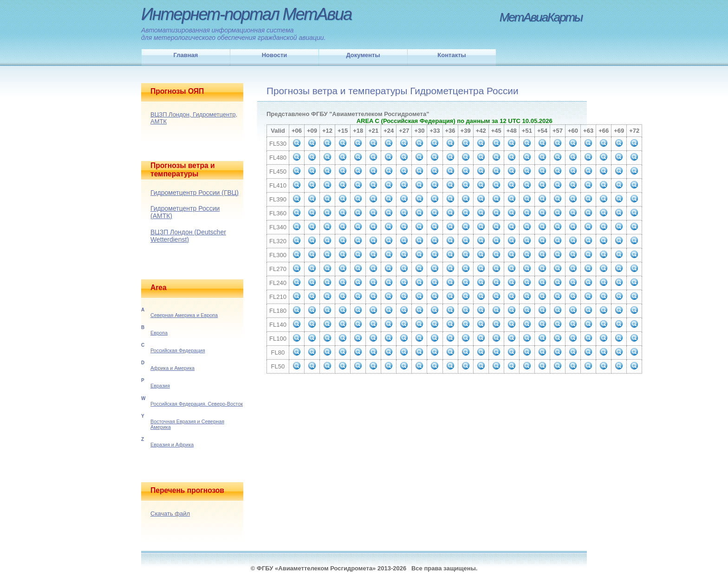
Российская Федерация (178, 350)
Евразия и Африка (172, 445)
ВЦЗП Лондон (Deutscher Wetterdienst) (188, 236)
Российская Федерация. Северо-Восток (197, 404)
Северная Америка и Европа (184, 315)
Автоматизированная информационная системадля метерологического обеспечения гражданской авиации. (234, 34)
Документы (363, 55)
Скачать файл (170, 514)
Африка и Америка (172, 368)
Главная (186, 55)
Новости (275, 55)
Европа (159, 333)
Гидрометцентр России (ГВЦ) (195, 193)
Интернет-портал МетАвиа (246, 14)
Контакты (452, 55)
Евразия (160, 386)
